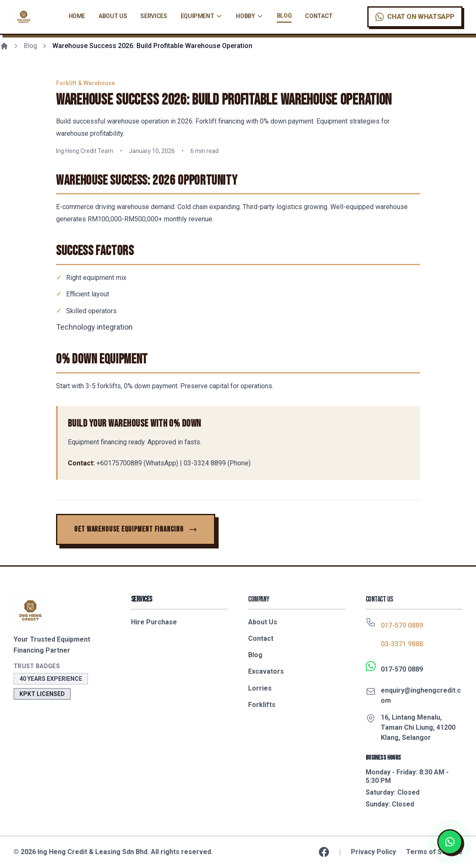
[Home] (4, 46)
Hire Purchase (154, 622)
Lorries (260, 688)
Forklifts (262, 705)
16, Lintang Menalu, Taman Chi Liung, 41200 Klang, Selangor (418, 727)
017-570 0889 (402, 625)
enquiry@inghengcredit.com (421, 695)
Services (154, 16)
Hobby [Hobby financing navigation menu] (249, 16)
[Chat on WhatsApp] (415, 17)
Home (77, 16)
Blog (284, 16)
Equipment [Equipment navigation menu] (202, 16)
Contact (319, 16)
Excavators (266, 671)
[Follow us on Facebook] (324, 852)
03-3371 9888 (402, 644)
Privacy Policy (373, 852)
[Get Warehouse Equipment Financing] (136, 529)
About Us (113, 16)
